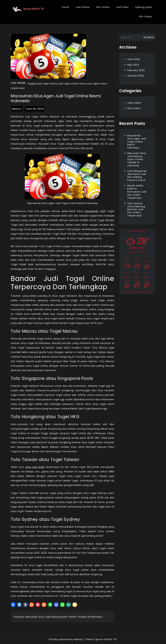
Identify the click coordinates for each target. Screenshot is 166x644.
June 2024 (134, 59)
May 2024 (133, 65)
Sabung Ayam (144, 7)
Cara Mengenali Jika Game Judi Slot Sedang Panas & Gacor (137, 176)
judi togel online (47, 84)
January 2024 (136, 76)
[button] (13, 605)
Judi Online (83, 7)
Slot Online (103, 7)
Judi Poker (122, 7)
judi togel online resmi (72, 84)
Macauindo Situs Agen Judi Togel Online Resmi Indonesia (137, 142)
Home (66, 7)
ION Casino (146, 17)
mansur (17, 109)
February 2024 (136, 70)
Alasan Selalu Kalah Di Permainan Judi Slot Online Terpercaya (137, 192)
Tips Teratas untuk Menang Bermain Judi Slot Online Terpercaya (136, 210)
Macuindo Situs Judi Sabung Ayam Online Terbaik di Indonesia (137, 159)
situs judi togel (35, 467)
